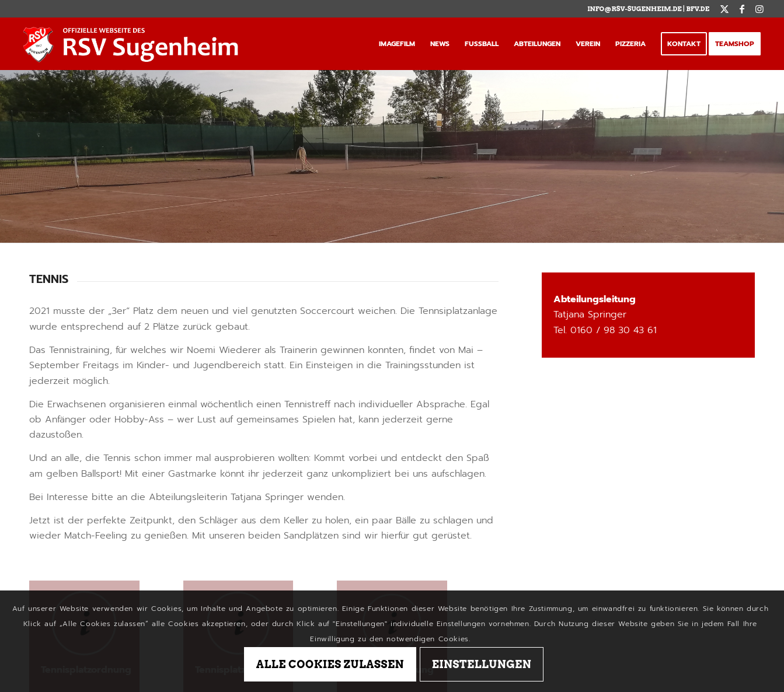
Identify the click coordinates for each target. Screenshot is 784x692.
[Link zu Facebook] (742, 9)
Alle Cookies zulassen (330, 664)
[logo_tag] (134, 44)
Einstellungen (482, 664)
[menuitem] (397, 44)
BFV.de (698, 9)
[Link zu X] (724, 9)
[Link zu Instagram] (759, 9)
